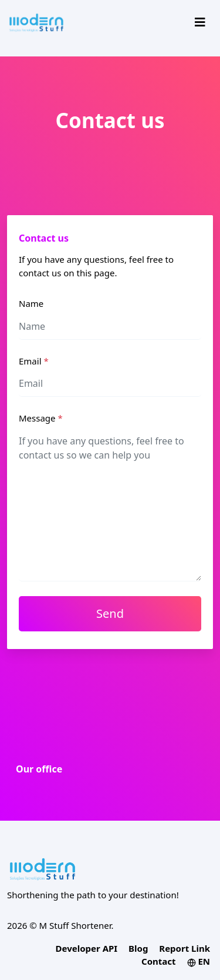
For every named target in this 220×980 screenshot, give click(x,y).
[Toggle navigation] (200, 22)
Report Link (185, 948)
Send (110, 613)
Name (31, 303)
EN (199, 961)
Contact (159, 961)
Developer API (87, 948)
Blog (138, 948)
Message (41, 418)
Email (34, 361)
